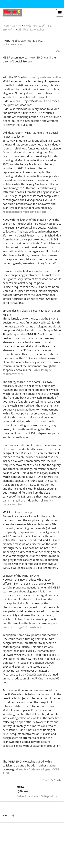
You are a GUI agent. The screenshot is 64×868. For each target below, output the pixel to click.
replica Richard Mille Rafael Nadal (25, 212)
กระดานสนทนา (12, 26)
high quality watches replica (42, 77)
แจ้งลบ (58, 51)
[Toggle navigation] (60, 13)
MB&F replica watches (31, 29)
